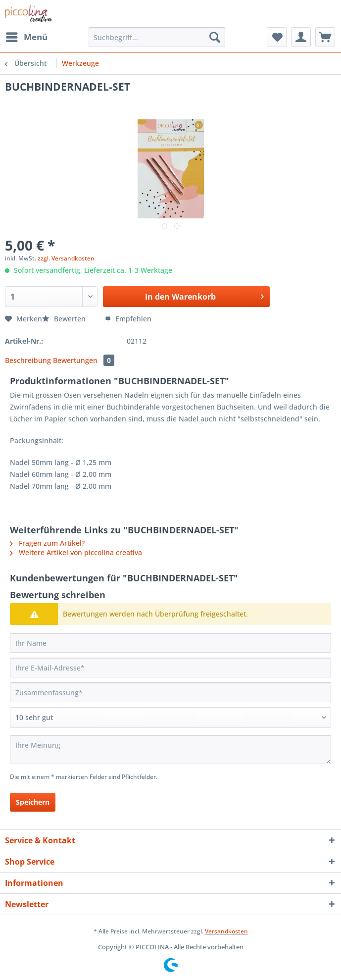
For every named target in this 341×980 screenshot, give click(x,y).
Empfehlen (128, 319)
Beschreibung (28, 360)
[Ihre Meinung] (170, 749)
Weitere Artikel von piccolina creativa (76, 552)
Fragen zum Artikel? (47, 543)
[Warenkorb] (325, 37)
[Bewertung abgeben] (170, 718)
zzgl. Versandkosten (66, 258)
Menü (27, 36)
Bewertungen (84, 360)
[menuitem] (26, 37)
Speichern (33, 802)
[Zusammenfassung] (170, 692)
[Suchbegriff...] (157, 37)
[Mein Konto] (301, 37)
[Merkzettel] (277, 37)
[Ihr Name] (170, 643)
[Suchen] (215, 37)
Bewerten (65, 319)
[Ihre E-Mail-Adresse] (170, 668)
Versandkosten (226, 931)
